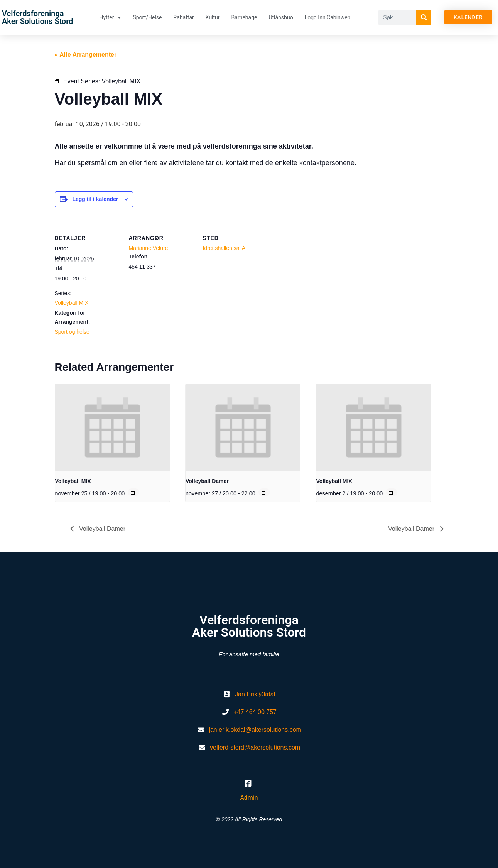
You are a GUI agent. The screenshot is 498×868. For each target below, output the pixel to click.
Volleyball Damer (207, 481)
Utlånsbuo (281, 17)
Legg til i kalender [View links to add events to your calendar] (95, 199)
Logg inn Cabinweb (328, 17)
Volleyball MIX (72, 303)
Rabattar (184, 17)
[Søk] (424, 18)
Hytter (110, 17)
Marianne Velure (149, 248)
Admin (249, 798)
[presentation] (112, 427)
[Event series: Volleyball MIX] (133, 492)
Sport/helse (147, 17)
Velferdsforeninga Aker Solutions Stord (37, 17)
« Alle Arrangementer (86, 55)
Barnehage (244, 17)
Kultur (213, 17)
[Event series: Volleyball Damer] (264, 492)
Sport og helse (72, 332)
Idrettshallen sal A (224, 248)
